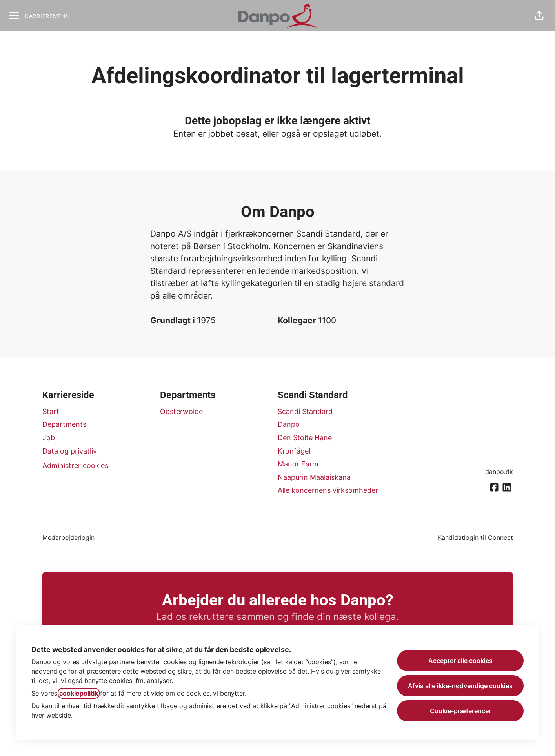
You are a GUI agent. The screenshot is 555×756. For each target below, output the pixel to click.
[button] (539, 16)
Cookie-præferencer (460, 711)
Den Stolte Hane (305, 438)
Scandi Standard (305, 411)
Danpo (289, 424)
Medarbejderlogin (68, 537)
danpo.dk (499, 472)
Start (51, 411)
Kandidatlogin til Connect (475, 537)
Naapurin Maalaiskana (314, 477)
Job (49, 438)
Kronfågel (294, 451)
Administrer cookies (75, 465)
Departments (64, 424)
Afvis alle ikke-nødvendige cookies (460, 686)
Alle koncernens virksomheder (328, 490)
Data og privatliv (70, 451)
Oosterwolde (181, 411)
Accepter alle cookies (460, 661)
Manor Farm (298, 464)
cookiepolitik (79, 693)
